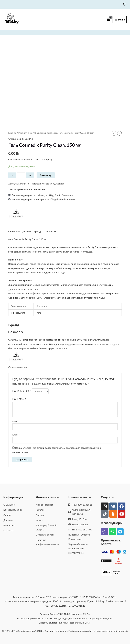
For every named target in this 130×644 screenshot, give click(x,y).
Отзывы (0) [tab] (50, 231)
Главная (12, 133)
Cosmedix (19, 239)
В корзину (46, 175)
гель (39, 313)
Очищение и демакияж (46, 133)
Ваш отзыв (20, 399)
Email (16, 435)
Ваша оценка (21, 391)
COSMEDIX (14, 340)
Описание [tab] (14, 231)
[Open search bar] (125, 4)
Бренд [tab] (37, 231)
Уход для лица (25, 133)
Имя (15, 421)
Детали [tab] (27, 231)
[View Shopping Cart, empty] (108, 19)
